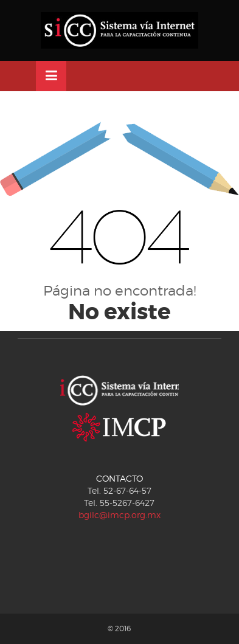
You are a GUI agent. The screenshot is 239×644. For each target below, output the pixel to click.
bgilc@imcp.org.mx (120, 515)
